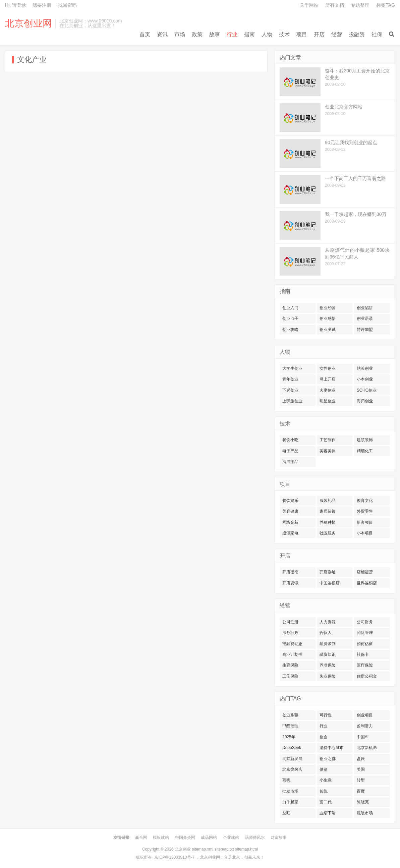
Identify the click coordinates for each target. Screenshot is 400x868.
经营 (337, 34)
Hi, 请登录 (16, 5)
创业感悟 (328, 319)
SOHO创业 (367, 390)
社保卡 (363, 654)
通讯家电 (290, 533)
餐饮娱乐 (290, 501)
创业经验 (328, 308)
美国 (361, 769)
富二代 (326, 802)
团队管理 (365, 633)
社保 (377, 34)
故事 (215, 34)
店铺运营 (365, 572)
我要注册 (42, 5)
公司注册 (290, 622)
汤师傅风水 (255, 837)
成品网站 (209, 837)
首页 (145, 34)
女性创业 (328, 368)
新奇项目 (365, 522)
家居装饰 (328, 511)
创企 (324, 737)
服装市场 (365, 813)
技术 (284, 34)
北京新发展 (292, 759)
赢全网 (141, 837)
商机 (286, 780)
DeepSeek (292, 748)
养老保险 (328, 665)
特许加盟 (365, 330)
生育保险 (290, 665)
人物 (267, 34)
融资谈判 (328, 644)
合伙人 (326, 633)
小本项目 (365, 533)
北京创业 (183, 849)
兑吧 (286, 813)
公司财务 (365, 622)
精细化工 (365, 451)
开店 (319, 34)
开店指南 (290, 572)
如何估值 (365, 644)
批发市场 (290, 791)
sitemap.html (246, 849)
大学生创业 (292, 368)
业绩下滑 (328, 813)
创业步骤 (290, 715)
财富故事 (279, 837)
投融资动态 (292, 644)
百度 (361, 791)
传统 (324, 791)
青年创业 (290, 379)
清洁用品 (290, 462)
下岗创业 (290, 390)
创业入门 (290, 308)
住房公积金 (367, 676)
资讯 (162, 34)
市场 (180, 34)
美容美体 (328, 451)
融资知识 (328, 654)
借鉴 (324, 769)
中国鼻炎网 (185, 837)
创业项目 (365, 715)
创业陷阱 (365, 308)
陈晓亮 (363, 802)
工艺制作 (328, 440)
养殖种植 (328, 522)
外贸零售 (365, 511)
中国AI (363, 737)
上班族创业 (292, 401)
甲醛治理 (290, 726)
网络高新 (290, 522)
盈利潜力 (365, 726)
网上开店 (328, 379)
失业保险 (328, 676)
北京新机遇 (367, 748)
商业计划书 (292, 654)
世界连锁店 (367, 583)
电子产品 (290, 451)
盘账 (361, 759)
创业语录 (365, 319)
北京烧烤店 (292, 769)
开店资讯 (290, 583)
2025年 (289, 737)
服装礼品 (328, 501)
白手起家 (290, 802)
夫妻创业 (328, 390)
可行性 (326, 715)
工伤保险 (290, 676)
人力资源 (328, 622)
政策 (197, 34)
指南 (249, 34)
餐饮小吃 (290, 440)
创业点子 (290, 319)
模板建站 (161, 837)
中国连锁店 (330, 583)
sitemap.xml (203, 849)
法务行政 (290, 633)
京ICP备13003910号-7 (174, 857)
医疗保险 (365, 665)
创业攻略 (290, 330)
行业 (232, 34)
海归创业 (365, 401)
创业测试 (328, 330)
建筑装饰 (365, 440)
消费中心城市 (332, 748)
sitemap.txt (224, 849)
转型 (361, 780)
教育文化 (365, 501)
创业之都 (328, 759)
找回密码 (67, 5)
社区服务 (328, 533)
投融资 (357, 34)
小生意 (326, 780)
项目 (302, 34)
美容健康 (290, 511)
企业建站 (231, 837)
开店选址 (328, 572)
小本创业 (365, 379)
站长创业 (365, 368)
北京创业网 (28, 23)
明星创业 (328, 401)
